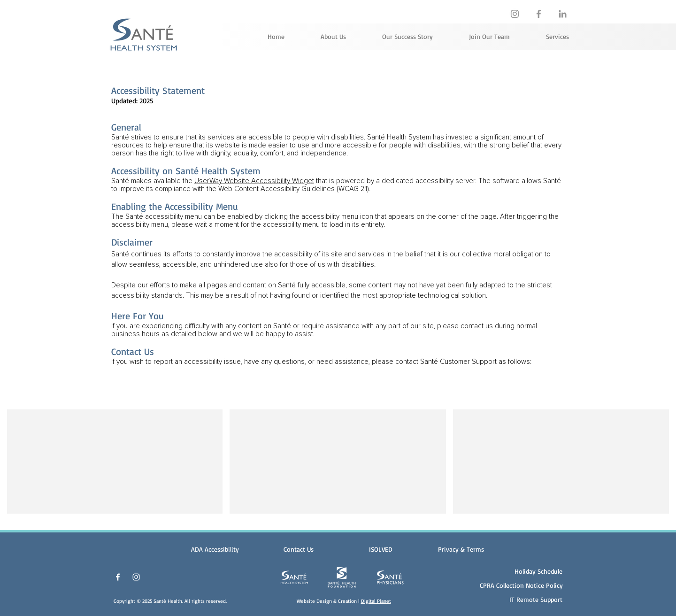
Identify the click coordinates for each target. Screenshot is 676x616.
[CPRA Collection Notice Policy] (521, 585)
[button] (461, 549)
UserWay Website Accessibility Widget (254, 181)
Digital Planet (376, 601)
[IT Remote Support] (533, 599)
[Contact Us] (298, 549)
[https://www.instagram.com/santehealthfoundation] (515, 14)
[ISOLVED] (380, 549)
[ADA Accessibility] (215, 549)
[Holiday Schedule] (535, 571)
